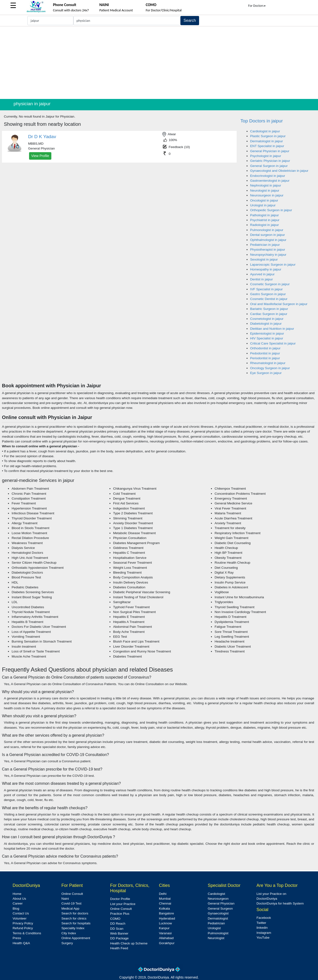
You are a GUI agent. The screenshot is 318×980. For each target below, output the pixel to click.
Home (17, 894)
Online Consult (72, 894)
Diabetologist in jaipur (266, 324)
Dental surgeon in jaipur (268, 235)
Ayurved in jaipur (262, 274)
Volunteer (19, 918)
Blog (16, 909)
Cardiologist (217, 894)
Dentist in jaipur (262, 279)
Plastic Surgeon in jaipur (268, 136)
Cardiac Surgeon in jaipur (269, 314)
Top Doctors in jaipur (262, 121)
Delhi (163, 894)
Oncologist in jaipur (264, 200)
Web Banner (119, 933)
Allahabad (166, 938)
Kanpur (164, 928)
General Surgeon (220, 909)
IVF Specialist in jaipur (266, 289)
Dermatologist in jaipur (267, 141)
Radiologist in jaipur (265, 225)
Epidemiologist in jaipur (267, 333)
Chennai (165, 903)
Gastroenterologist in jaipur (270, 181)
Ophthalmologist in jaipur (268, 240)
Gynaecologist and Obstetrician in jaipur (279, 171)
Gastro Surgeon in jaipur (268, 294)
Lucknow (165, 923)
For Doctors (257, 6)
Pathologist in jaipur (265, 215)
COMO (115, 919)
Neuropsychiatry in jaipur (268, 255)
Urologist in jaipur (263, 205)
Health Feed (119, 948)
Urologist (214, 928)
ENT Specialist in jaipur (267, 146)
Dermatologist (218, 918)
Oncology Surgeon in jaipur (270, 368)
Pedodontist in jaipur (265, 353)
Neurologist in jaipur (265, 191)
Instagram (264, 933)
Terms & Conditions (27, 933)
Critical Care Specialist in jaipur (273, 343)
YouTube (263, 938)
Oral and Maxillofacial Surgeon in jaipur (279, 304)
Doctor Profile (120, 899)
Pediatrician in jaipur (265, 245)
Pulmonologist (218, 933)
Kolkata (164, 909)
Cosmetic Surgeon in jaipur (270, 284)
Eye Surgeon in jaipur (266, 373)
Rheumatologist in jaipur (268, 363)
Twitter (261, 923)
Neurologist (216, 938)
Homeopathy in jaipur (266, 269)
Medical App (70, 909)
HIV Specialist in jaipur (267, 338)
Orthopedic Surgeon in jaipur (271, 210)
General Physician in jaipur (270, 151)
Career (18, 903)
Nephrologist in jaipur (266, 185)
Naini (65, 899)
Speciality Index (73, 928)
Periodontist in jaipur (265, 358)
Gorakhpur (167, 943)
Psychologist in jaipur (266, 156)
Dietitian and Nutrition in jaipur (272, 329)
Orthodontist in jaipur (265, 348)
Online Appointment (76, 938)
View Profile (40, 156)
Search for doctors (75, 913)
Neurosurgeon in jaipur (267, 195)
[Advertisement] (159, 63)
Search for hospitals (76, 923)
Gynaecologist (218, 913)
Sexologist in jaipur (264, 259)
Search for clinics (74, 918)
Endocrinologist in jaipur (268, 176)
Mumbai (165, 899)
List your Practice (123, 904)
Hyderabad (167, 918)
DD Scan (117, 929)
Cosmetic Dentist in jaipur (269, 299)
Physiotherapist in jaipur (268, 250)
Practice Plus (120, 914)
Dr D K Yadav (42, 137)
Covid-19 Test (71, 903)
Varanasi (165, 933)
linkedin (262, 928)
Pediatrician (216, 923)
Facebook (264, 918)
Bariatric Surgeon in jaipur (269, 309)
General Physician (221, 903)
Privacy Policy (23, 923)
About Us (19, 899)
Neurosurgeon (218, 899)
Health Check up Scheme (129, 943)
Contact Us (21, 913)
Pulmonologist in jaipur (267, 230)
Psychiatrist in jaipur (265, 220)
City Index (69, 933)
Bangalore (166, 913)
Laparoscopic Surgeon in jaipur (273, 265)
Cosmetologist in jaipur (267, 319)
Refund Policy (23, 928)
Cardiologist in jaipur (265, 131)
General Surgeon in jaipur (269, 166)
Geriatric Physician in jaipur (270, 161)
